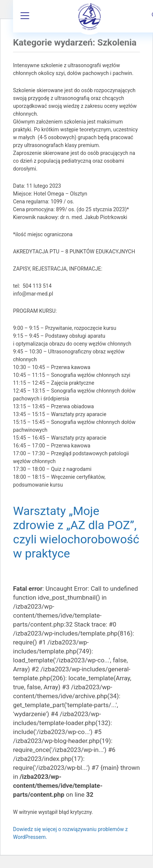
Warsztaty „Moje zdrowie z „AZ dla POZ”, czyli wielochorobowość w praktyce (76, 532)
